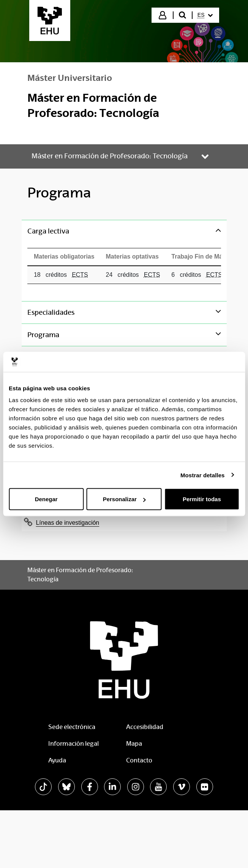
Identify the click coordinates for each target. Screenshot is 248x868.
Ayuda (57, 760)
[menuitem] (205, 15)
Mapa (134, 744)
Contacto (139, 760)
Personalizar (124, 499)
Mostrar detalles (203, 475)
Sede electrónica (72, 727)
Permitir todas (202, 499)
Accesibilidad (145, 727)
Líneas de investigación (68, 523)
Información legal (73, 744)
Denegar (46, 499)
